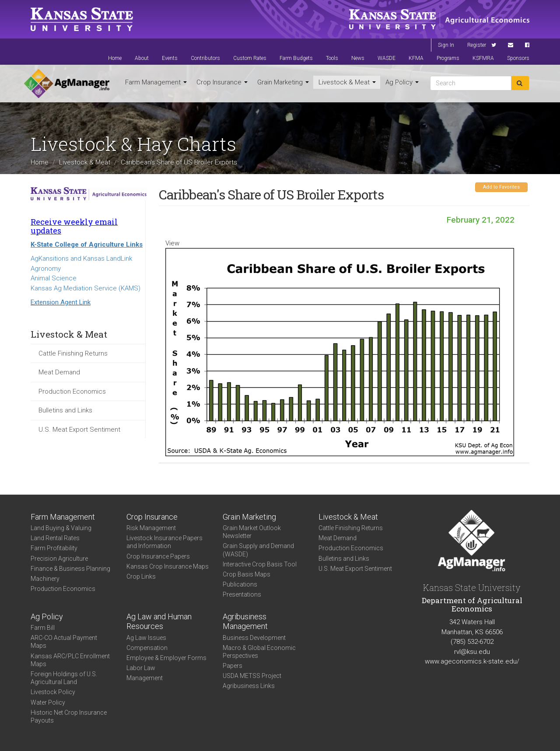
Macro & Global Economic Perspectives (259, 652)
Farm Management (156, 82)
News (358, 58)
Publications (240, 584)
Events (170, 58)
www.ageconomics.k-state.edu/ (472, 661)
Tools (332, 58)
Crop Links (141, 576)
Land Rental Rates (55, 538)
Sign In (446, 45)
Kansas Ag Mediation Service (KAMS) (86, 288)
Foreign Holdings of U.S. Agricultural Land (64, 678)
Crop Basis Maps (247, 574)
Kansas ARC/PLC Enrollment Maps (70, 660)
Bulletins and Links (65, 410)
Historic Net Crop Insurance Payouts (69, 716)
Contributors (205, 58)
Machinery (45, 579)
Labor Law (141, 668)
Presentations (242, 594)
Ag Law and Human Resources (159, 622)
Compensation (147, 648)
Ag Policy (402, 82)
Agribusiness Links (249, 686)
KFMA (416, 58)
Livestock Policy (53, 692)
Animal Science (54, 278)
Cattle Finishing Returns (73, 353)
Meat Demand (59, 372)
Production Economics (72, 391)
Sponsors (518, 58)
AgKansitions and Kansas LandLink (81, 258)
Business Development (254, 638)
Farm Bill (43, 628)
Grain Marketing (283, 82)
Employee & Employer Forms (166, 658)
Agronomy (46, 269)
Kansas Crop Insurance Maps (168, 566)
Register (477, 45)
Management (145, 678)
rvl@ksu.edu (472, 652)
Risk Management (151, 528)
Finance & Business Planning (70, 569)
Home (115, 58)
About (142, 58)
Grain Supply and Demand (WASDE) (258, 550)
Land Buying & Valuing (61, 528)
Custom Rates (250, 58)
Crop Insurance (222, 82)
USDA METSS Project (252, 676)
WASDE (387, 58)
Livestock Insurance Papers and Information (164, 542)
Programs (448, 58)
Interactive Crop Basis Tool (260, 564)
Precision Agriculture (59, 559)
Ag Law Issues (146, 638)
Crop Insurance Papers (158, 556)
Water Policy (48, 702)
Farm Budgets (296, 58)
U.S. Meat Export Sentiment (79, 430)
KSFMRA (483, 58)
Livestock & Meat (347, 82)
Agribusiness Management (245, 622)
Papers (233, 666)
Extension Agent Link (61, 302)
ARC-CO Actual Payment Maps (64, 642)
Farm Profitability (54, 548)
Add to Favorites (501, 187)
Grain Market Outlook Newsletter (252, 532)
